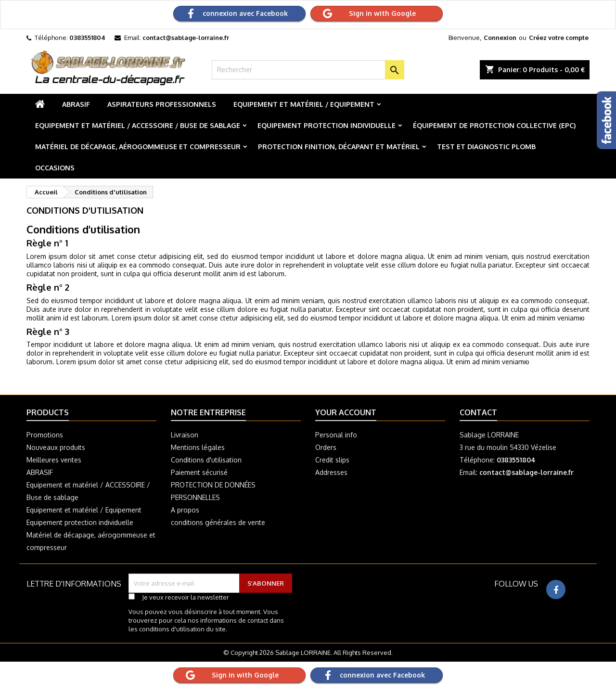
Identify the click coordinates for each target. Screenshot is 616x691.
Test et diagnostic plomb (486, 147)
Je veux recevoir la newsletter (186, 597)
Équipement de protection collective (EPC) (494, 125)
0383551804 (87, 38)
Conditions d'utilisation (206, 460)
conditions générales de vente (218, 522)
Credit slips (332, 460)
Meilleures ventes (54, 460)
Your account (346, 412)
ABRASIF (76, 104)
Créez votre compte (559, 38)
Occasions (55, 168)
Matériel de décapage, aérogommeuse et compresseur (138, 147)
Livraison (185, 435)
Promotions (45, 435)
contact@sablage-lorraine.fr (186, 38)
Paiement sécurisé (199, 472)
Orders (326, 447)
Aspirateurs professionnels (162, 104)
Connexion (500, 38)
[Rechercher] (308, 70)
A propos (185, 510)
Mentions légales (198, 447)
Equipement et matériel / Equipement (304, 104)
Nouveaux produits (56, 447)
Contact (478, 412)
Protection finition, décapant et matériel (339, 147)
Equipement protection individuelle (327, 125)
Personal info (336, 435)
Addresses (331, 472)
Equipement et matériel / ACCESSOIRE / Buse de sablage (138, 125)
